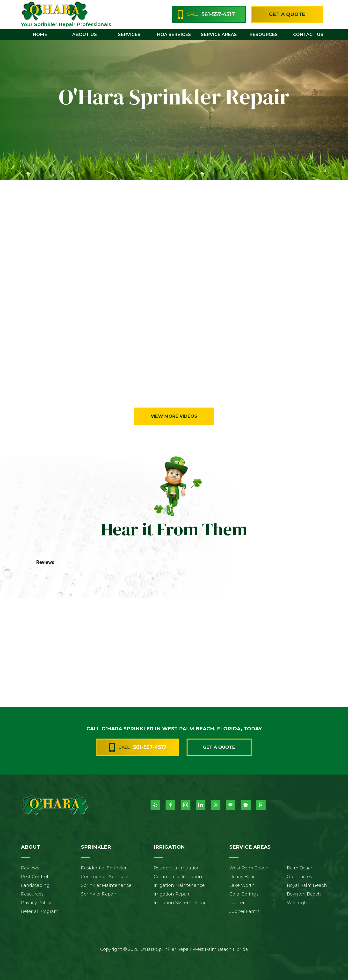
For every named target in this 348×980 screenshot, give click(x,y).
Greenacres (299, 877)
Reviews (30, 868)
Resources (32, 894)
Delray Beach (244, 877)
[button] (84, 35)
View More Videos (174, 416)
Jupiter (237, 903)
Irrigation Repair (172, 894)
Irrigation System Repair (180, 903)
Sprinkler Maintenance (106, 885)
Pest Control (35, 877)
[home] (54, 11)
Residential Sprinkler (104, 868)
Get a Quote (287, 14)
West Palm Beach (249, 868)
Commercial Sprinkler (105, 877)
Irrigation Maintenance (179, 885)
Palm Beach (300, 868)
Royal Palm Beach (307, 885)
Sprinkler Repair (99, 894)
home (40, 35)
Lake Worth (242, 885)
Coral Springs (244, 894)
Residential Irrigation (177, 868)
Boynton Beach (304, 894)
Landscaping (35, 885)
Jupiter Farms (244, 911)
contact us (308, 35)
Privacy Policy (36, 903)
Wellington (299, 903)
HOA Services (174, 35)
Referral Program (40, 911)
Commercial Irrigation (178, 877)
